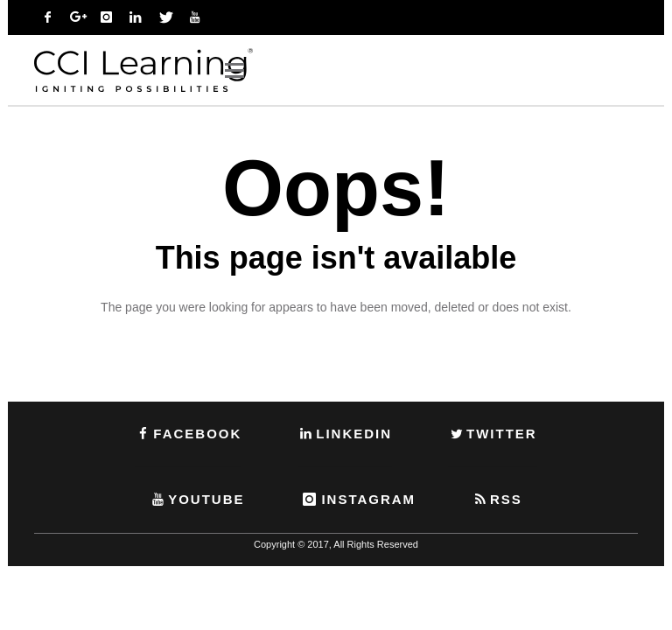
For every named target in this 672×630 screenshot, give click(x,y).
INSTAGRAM (358, 499)
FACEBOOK (188, 434)
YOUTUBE (197, 499)
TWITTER (493, 434)
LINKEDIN (345, 434)
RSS (497, 499)
